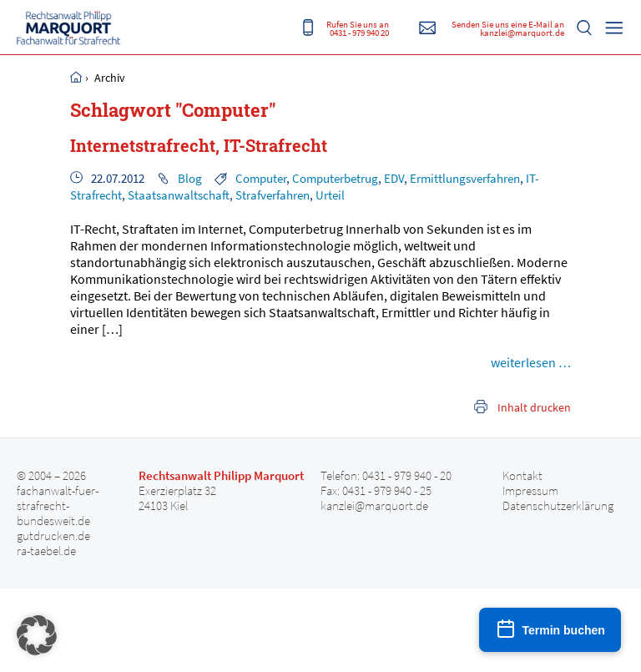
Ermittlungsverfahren (465, 178)
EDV (394, 178)
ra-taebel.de (46, 551)
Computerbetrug (335, 178)
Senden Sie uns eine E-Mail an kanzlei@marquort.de (508, 28)
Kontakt (522, 476)
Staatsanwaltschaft (179, 195)
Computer (261, 178)
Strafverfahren (273, 195)
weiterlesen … (531, 362)
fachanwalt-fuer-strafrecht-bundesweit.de (58, 506)
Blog (190, 178)
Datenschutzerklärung (558, 506)
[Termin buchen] (550, 630)
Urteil (330, 195)
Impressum (530, 491)
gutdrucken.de (53, 536)
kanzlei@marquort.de (374, 506)
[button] (37, 635)
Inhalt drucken (534, 407)
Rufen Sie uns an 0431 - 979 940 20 (358, 28)
